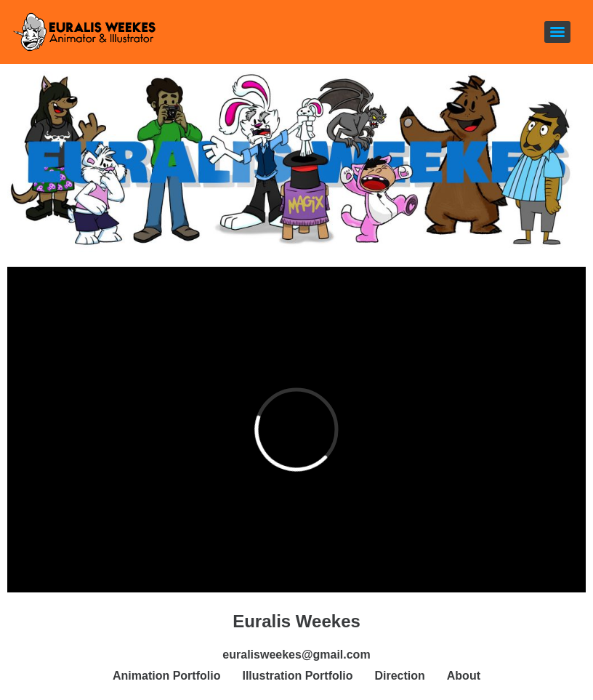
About (464, 676)
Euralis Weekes (296, 621)
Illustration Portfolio (297, 676)
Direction (399, 676)
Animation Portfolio (166, 676)
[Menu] (557, 32)
